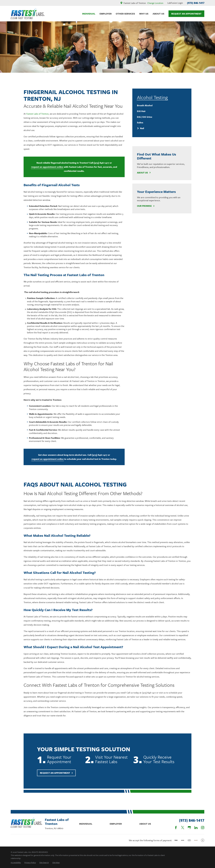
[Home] (28, 14)
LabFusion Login (175, 3)
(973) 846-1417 (196, 3)
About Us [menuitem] (158, 14)
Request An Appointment (186, 14)
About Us (144, 173)
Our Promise (146, 206)
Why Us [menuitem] (144, 14)
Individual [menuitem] (89, 14)
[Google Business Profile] (189, 828)
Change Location (155, 3)
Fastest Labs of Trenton (38, 114)
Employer (116, 824)
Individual (86, 824)
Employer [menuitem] (106, 14)
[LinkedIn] (196, 828)
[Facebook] (176, 828)
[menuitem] (162, 106)
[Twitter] (183, 828)
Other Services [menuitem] (125, 14)
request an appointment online (47, 167)
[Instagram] (203, 828)
